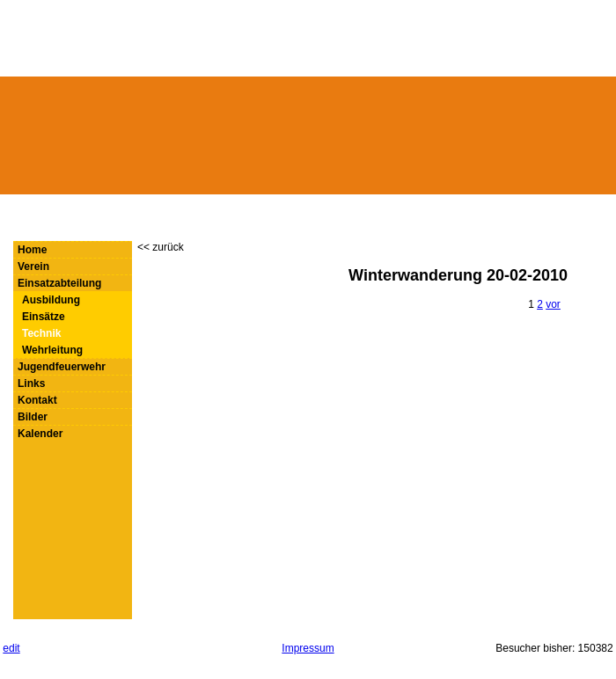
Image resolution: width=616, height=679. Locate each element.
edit (11, 648)
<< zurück (161, 247)
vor (553, 304)
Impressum (308, 648)
